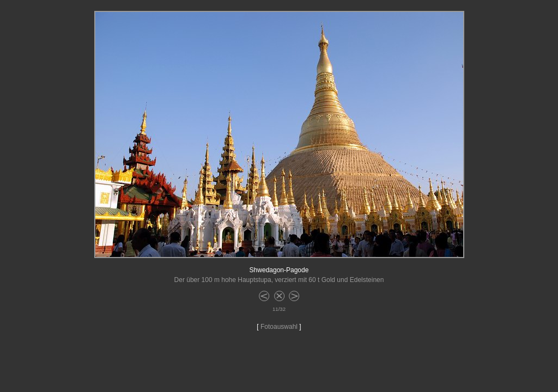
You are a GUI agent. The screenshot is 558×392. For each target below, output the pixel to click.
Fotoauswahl (279, 327)
